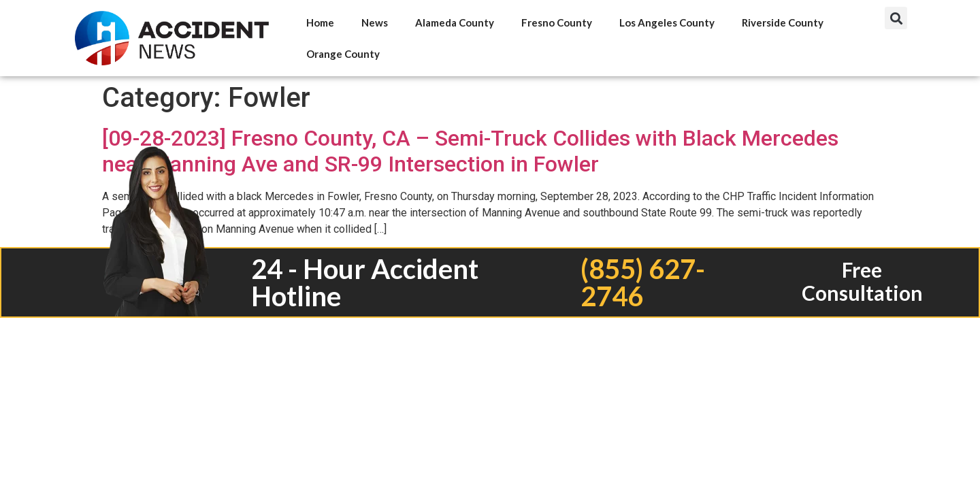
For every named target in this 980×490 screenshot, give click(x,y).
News (375, 22)
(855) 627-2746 (643, 282)
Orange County (343, 54)
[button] (896, 18)
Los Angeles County (667, 22)
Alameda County (455, 22)
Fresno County (557, 22)
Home (320, 22)
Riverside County (783, 22)
